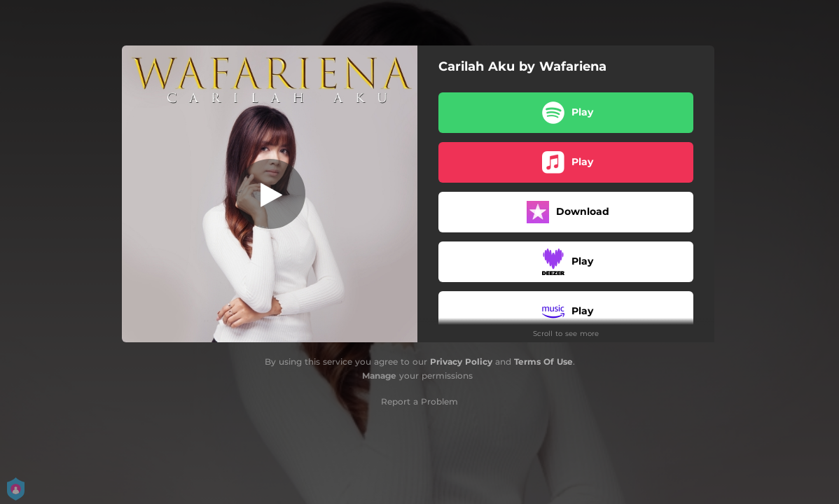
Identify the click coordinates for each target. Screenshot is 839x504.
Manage (379, 376)
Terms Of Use (543, 362)
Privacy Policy (461, 362)
